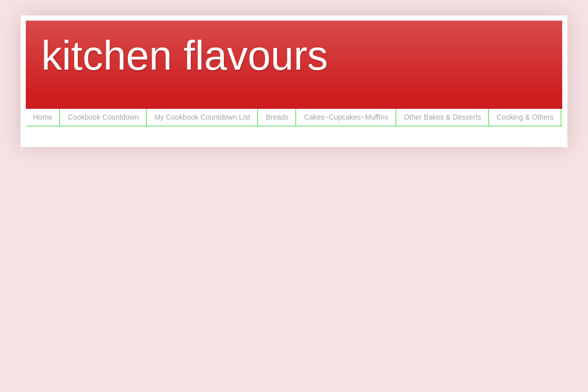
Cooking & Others (525, 117)
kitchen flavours (185, 55)
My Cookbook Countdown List (202, 117)
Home (43, 117)
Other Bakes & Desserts (443, 117)
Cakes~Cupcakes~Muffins (346, 117)
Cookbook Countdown (103, 117)
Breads (277, 117)
